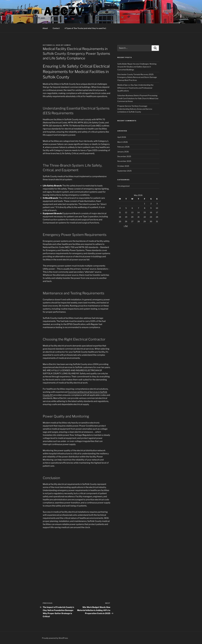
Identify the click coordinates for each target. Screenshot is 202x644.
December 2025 (124, 156)
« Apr (126, 226)
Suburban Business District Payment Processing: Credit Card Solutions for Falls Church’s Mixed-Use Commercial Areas (138, 98)
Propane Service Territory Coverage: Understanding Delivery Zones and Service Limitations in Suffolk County (135, 109)
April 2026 (122, 137)
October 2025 (123, 166)
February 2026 (123, 147)
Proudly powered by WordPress (55, 638)
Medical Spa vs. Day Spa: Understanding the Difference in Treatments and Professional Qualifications (135, 88)
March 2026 (123, 142)
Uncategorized (123, 186)
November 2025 (124, 161)
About (45, 28)
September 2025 (124, 171)
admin (68, 45)
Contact (56, 28)
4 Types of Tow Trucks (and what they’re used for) (85, 28)
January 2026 (123, 152)
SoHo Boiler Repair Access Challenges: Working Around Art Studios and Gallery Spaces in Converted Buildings (137, 67)
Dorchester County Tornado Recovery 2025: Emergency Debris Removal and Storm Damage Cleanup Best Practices (137, 77)
